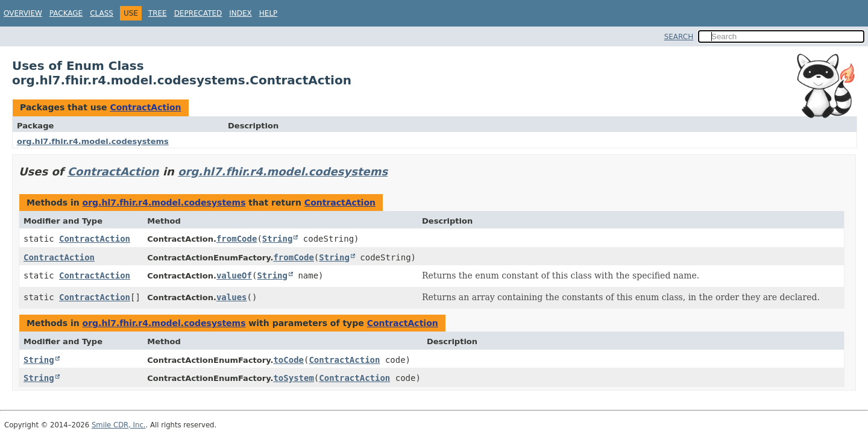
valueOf (234, 275)
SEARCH (679, 37)
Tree (158, 13)
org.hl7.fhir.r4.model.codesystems (93, 141)
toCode (288, 360)
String (278, 239)
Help (269, 13)
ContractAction (145, 107)
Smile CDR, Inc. (119, 425)
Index (241, 13)
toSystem (293, 378)
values (232, 297)
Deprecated (198, 13)
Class (102, 13)
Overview (23, 13)
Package (66, 13)
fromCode (237, 239)
